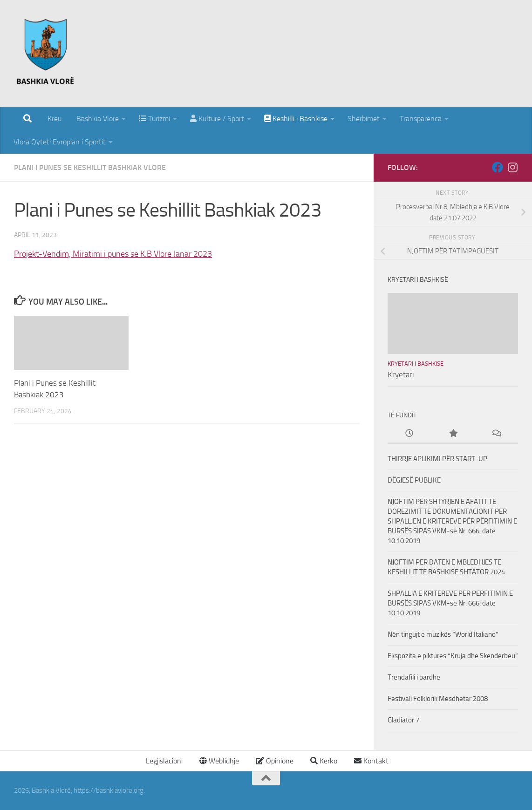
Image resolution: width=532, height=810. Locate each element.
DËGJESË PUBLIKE (414, 480)
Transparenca (421, 119)
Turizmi (154, 119)
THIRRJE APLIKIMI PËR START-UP (437, 459)
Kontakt (371, 761)
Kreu (55, 119)
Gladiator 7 (403, 720)
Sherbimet (364, 119)
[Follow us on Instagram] (512, 167)
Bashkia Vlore (97, 119)
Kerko (324, 761)
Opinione (275, 761)
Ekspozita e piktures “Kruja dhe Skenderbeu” (453, 656)
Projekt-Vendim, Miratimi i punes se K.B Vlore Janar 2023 (113, 254)
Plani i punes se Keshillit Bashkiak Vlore (90, 167)
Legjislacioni (163, 761)
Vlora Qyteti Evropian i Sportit (60, 142)
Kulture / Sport (217, 119)
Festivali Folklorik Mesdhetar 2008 (438, 699)
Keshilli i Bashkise (296, 119)
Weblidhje (219, 761)
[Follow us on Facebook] (498, 167)
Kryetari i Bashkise (416, 364)
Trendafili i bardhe (414, 677)
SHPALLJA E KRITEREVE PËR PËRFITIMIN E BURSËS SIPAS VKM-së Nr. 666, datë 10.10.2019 (450, 603)
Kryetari (401, 374)
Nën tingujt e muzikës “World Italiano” (443, 634)
